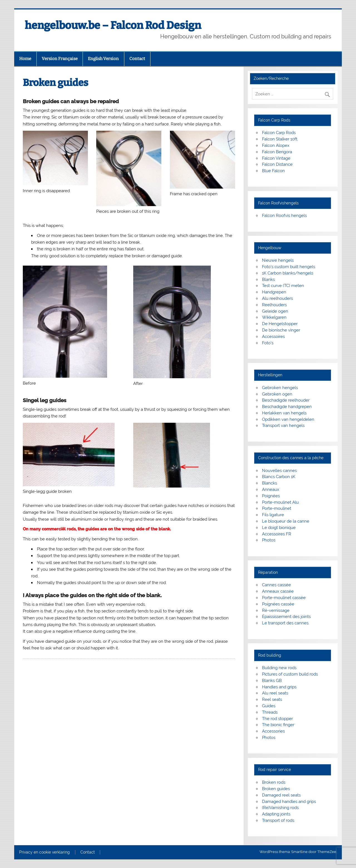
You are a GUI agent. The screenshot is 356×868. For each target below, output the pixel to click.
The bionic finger (278, 725)
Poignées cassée (278, 604)
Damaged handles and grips (289, 802)
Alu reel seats (275, 693)
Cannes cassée (276, 585)
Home (25, 59)
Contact (137, 59)
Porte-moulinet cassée (284, 598)
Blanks (268, 280)
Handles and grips (279, 687)
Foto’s (268, 343)
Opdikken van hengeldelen (288, 419)
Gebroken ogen (277, 394)
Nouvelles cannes (279, 471)
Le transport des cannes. (286, 623)
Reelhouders (274, 305)
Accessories (273, 731)
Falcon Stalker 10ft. (280, 139)
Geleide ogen (275, 311)
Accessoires (273, 337)
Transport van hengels (283, 426)
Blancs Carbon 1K (279, 477)
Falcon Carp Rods (279, 133)
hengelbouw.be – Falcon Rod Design (113, 25)
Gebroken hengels (280, 388)
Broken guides (276, 789)
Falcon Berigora (277, 152)
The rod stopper (277, 719)
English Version (103, 59)
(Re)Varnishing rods (280, 808)
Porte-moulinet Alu (280, 502)
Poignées (271, 496)
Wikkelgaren (274, 317)
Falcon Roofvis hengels (284, 216)
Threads (270, 712)
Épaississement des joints (286, 617)
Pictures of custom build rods (290, 674)
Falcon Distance (277, 164)
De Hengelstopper (280, 324)
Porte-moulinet (277, 508)
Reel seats (272, 699)
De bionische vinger (281, 330)
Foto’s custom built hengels (289, 267)
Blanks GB (272, 681)
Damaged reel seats (281, 795)
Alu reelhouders (277, 298)
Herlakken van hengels (284, 413)
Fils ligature (273, 515)
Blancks (270, 483)
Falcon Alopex (276, 145)
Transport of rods (278, 820)
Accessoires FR (277, 534)
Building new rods (279, 668)
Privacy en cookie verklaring (44, 852)
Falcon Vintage (276, 158)
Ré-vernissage (276, 610)
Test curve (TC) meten (283, 286)
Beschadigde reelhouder (286, 400)
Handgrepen (274, 292)
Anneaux (271, 489)
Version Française (60, 59)
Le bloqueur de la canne (286, 521)
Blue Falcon (273, 171)
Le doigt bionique (279, 528)
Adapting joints (276, 814)
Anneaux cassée (278, 591)
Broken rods (274, 782)
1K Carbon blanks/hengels (288, 273)
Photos (269, 540)
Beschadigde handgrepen (287, 407)
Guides (269, 706)
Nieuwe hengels (278, 260)
